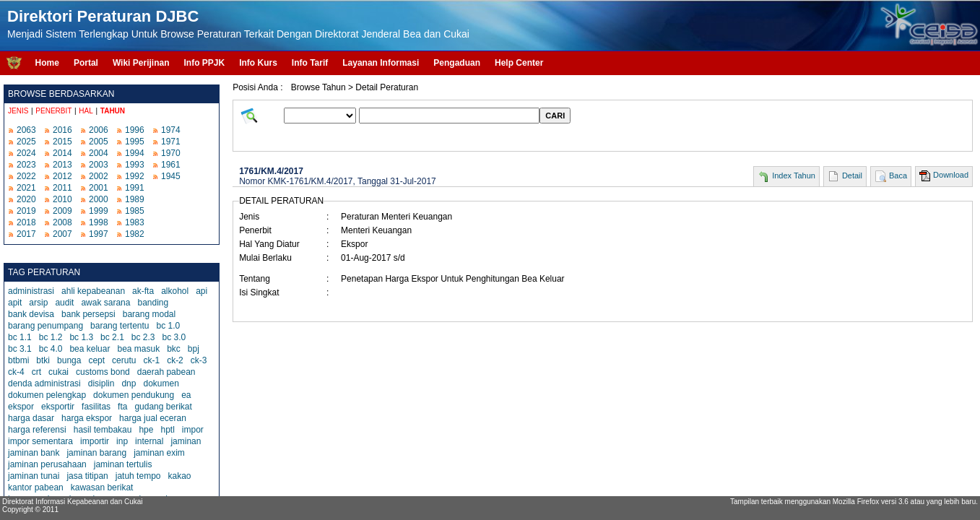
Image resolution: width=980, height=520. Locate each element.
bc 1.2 (51, 337)
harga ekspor (87, 418)
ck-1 (151, 360)
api (201, 291)
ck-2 (175, 360)
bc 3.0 (174, 337)
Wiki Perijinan (141, 63)
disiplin (101, 383)
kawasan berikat (102, 487)
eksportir (58, 407)
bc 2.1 (112, 337)
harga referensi (37, 430)
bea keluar (90, 349)
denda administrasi (44, 383)
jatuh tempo (138, 476)
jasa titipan (87, 476)
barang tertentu (120, 326)
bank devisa (31, 314)
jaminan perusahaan (47, 464)
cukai (58, 372)
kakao (179, 476)
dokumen (161, 383)
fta (122, 407)
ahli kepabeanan (93, 291)
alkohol (175, 291)
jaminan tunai (34, 476)
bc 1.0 (169, 326)
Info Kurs (258, 63)
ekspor (21, 407)
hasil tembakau (103, 430)
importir (95, 441)
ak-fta (143, 291)
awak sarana (105, 303)
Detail (852, 175)
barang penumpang (45, 326)
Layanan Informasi (381, 63)
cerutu (124, 360)
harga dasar (31, 418)
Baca (898, 175)
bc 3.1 (20, 349)
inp (122, 441)
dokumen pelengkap (47, 395)
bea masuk (138, 349)
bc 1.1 (20, 337)
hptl (167, 430)
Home (47, 63)
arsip (38, 303)
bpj (194, 349)
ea (186, 395)
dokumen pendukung (134, 395)
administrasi (31, 291)
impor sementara (40, 441)
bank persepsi (88, 314)
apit (15, 303)
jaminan (186, 441)
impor (193, 430)
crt (36, 372)
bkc (174, 349)
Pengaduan (457, 63)
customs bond (103, 372)
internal (149, 441)
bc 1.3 (81, 337)
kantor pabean (36, 487)
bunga (69, 360)
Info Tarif (310, 63)
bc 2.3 (143, 337)
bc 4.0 (51, 349)
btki (43, 360)
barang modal (149, 314)
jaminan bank (34, 453)
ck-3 (199, 360)
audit (64, 303)
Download (951, 175)
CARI (555, 116)
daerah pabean (166, 372)
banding (153, 303)
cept (96, 360)
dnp (129, 383)
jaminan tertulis (123, 464)
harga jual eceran (153, 418)
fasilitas (96, 407)
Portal (86, 63)
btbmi (18, 360)
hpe (146, 430)
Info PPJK (204, 63)
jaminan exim (159, 453)
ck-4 (16, 372)
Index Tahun (794, 175)
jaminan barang (96, 453)
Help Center (519, 63)
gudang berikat (163, 407)
